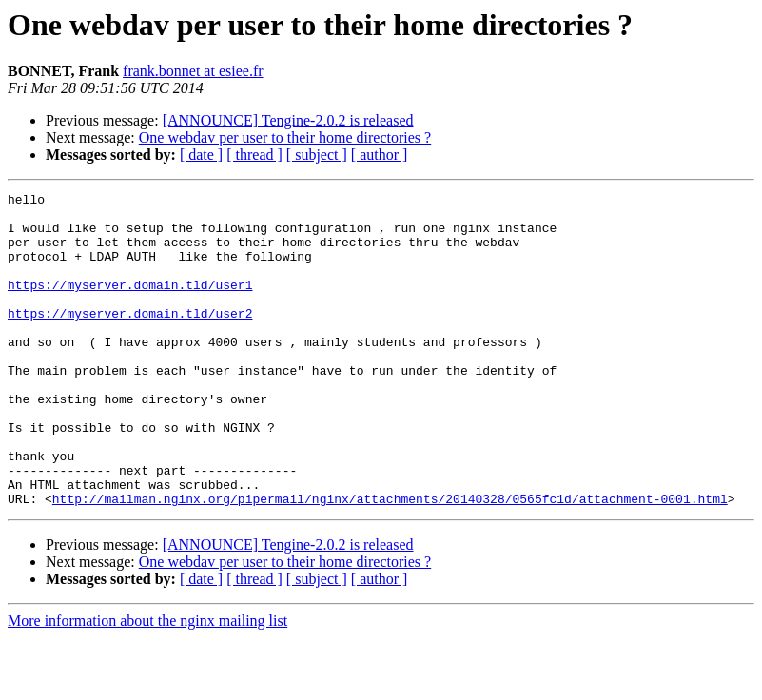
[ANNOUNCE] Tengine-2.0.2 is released (288, 120)
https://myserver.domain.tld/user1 (130, 304)
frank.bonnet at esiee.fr (193, 71)
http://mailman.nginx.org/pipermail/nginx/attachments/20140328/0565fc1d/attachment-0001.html (390, 561)
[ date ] (201, 155)
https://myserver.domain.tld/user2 (130, 339)
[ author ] (380, 155)
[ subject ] (317, 155)
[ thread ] (254, 155)
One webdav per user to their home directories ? (285, 137)
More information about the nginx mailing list (147, 683)
